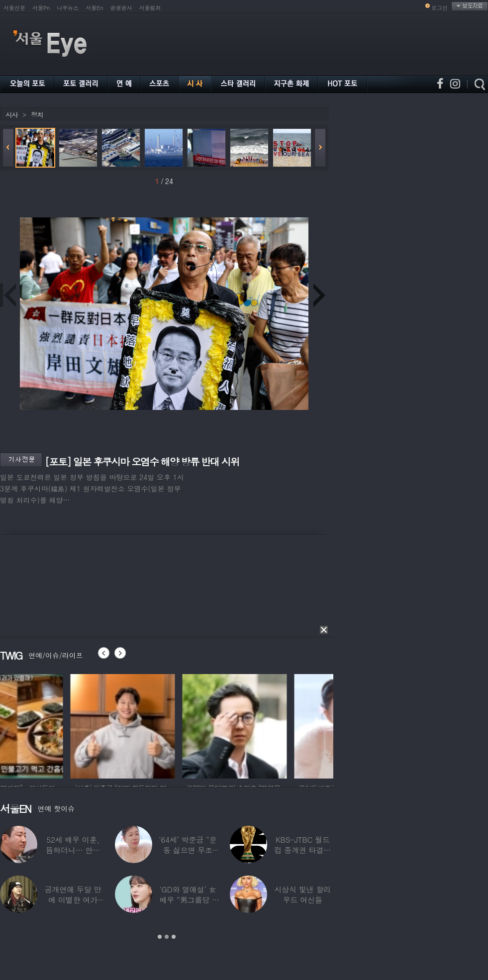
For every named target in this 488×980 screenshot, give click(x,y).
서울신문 (14, 8)
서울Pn (41, 8)
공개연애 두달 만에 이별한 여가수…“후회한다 (73, 900)
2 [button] (167, 937)
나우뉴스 (68, 8)
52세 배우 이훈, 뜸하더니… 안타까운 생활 (73, 850)
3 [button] (174, 937)
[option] (52, 725)
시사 (11, 115)
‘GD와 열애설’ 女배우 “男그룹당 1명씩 (188, 900)
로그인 (439, 8)
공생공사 (121, 8)
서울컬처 (150, 8)
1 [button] (160, 937)
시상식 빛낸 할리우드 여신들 (302, 894)
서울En (94, 8)
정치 (37, 115)
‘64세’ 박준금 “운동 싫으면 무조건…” (188, 850)
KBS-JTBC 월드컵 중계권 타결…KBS (302, 850)
